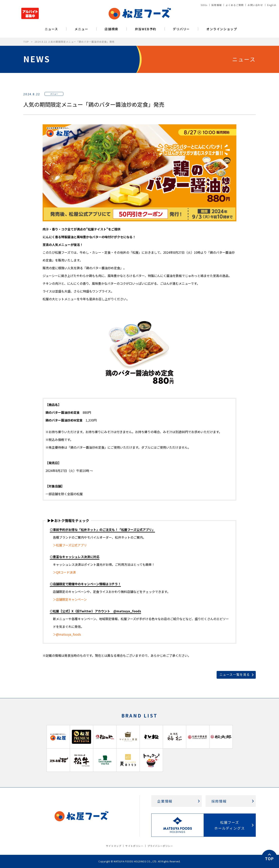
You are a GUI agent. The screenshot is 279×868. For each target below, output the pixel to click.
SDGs (204, 5)
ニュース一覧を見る (235, 674)
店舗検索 (111, 29)
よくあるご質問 (235, 5)
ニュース (51, 29)
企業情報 (165, 801)
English (272, 5)
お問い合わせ (255, 5)
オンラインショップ (222, 29)
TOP (26, 42)
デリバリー (181, 29)
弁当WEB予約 (146, 29)
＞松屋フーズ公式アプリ (70, 545)
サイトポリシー (134, 846)
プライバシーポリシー (160, 846)
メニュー (81, 29)
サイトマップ (114, 846)
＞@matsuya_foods (67, 634)
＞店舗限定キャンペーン (70, 599)
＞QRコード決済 (64, 572)
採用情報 (217, 5)
